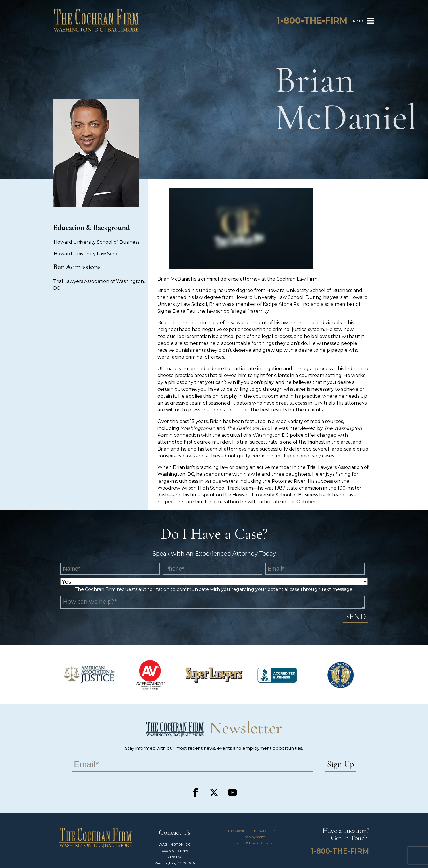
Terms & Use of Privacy (254, 843)
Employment (254, 837)
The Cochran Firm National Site (253, 831)
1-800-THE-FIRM (340, 851)
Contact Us (175, 833)
